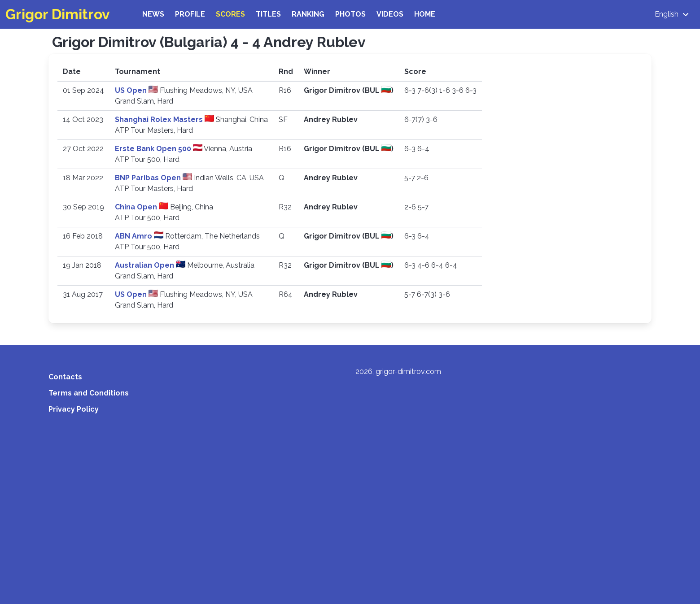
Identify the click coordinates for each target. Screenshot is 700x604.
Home (425, 14)
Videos (390, 14)
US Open (132, 90)
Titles (268, 14)
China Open (137, 207)
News (153, 14)
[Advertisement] (350, 494)
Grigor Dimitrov (58, 14)
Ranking (308, 14)
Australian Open (145, 265)
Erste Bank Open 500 (154, 149)
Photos (350, 14)
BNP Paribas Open (149, 178)
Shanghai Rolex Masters (160, 119)
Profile (190, 14)
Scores (230, 14)
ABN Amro (134, 236)
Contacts (65, 377)
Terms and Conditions (89, 393)
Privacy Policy (74, 409)
